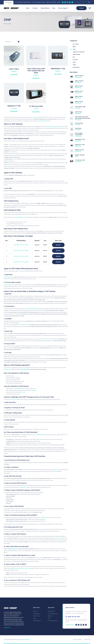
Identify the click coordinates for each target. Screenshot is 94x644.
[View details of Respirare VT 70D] (14, 93)
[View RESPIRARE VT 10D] (72, 140)
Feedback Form (51, 611)
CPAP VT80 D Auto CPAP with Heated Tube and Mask (36, 71)
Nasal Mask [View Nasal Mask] (78, 128)
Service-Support (63, 8)
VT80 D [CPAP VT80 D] (21, 325)
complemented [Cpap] (40, 435)
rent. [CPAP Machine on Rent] (37, 214)
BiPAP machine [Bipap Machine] (45, 518)
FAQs (49, 618)
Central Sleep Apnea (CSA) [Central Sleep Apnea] (33, 309)
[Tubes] (80, 65)
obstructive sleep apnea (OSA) (53, 126)
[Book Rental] (80, 67)
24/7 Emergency (9, 3)
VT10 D (27, 325)
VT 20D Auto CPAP (36, 106)
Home (28, 8)
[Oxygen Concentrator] (80, 52)
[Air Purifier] (80, 44)
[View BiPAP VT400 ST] (72, 82)
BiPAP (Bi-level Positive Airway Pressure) (21, 568)
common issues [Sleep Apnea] (15, 399)
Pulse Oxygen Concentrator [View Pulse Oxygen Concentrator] (79, 134)
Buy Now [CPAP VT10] (58, 251)
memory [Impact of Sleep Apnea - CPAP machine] (23, 392)
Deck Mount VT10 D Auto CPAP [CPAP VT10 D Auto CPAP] (21, 251)
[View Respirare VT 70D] (72, 145)
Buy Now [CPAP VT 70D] (58, 262)
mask (40, 132)
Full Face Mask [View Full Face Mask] (79, 123)
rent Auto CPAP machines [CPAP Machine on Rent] (21, 217)
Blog (54, 8)
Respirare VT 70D (14, 106)
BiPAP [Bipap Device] (11, 524)
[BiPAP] (80, 47)
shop (10, 24)
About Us (35, 611)
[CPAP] (80, 49)
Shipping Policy (37, 614)
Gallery (35, 618)
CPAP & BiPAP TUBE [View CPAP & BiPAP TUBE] (80, 107)
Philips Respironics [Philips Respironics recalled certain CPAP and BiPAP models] (13, 549)
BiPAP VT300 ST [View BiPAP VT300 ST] (79, 76)
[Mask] (80, 62)
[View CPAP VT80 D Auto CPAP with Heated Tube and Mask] (72, 118)
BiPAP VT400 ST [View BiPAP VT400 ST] (79, 81)
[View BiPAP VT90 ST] (72, 102)
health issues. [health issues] (7, 369)
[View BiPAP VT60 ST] (72, 87)
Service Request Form (53, 621)
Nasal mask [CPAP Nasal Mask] (6, 277)
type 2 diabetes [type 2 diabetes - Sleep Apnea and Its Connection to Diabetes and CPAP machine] (33, 390)
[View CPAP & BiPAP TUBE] (72, 108)
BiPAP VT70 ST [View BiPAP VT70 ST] (79, 91)
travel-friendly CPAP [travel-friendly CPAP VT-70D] (42, 121)
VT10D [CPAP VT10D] (51, 339)
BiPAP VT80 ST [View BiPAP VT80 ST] (79, 96)
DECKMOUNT (26, 640)
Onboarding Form (37, 621)
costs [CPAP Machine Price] (31, 203)
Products (35, 8)
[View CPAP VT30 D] (72, 113)
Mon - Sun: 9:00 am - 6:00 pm (54, 2)
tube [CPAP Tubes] (15, 159)
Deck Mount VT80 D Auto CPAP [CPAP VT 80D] (21, 256)
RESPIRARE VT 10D (58, 69)
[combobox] (77, 2)
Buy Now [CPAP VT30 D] (58, 245)
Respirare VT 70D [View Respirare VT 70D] (80, 145)
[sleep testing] (80, 55)
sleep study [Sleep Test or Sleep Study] (23, 487)
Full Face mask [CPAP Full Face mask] (7, 285)
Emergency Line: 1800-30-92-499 (23, 2)
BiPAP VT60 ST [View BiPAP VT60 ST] (79, 86)
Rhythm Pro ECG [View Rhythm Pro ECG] (79, 150)
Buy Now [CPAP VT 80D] (58, 256)
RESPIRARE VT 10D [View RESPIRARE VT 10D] (80, 139)
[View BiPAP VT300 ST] (72, 77)
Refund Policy (36, 616)
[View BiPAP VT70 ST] (72, 92)
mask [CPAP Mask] (7, 165)
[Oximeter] (80, 60)
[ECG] (80, 57)
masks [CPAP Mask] (21, 271)
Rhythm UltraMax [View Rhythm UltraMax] (80, 155)
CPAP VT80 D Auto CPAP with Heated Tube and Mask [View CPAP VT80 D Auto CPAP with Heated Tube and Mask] (83, 118)
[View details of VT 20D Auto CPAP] (36, 93)
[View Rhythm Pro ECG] (72, 151)
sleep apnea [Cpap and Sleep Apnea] (55, 470)
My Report (50, 616)
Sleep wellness (45, 8)
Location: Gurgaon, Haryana (39, 2)
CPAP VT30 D (14, 69)
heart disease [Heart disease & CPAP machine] (18, 389)
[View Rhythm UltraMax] (72, 156)
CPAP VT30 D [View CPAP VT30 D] (79, 112)
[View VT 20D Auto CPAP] (72, 161)
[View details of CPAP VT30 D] (14, 56)
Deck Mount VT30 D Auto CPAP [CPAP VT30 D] (21, 245)
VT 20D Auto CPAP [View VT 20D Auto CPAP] (80, 160)
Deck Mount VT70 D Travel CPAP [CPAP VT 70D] (21, 262)
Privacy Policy (87, 640)
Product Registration (53, 614)
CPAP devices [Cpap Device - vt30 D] (59, 538)
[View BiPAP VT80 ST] (72, 97)
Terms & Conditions (78, 640)
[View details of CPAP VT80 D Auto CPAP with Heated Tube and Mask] (36, 56)
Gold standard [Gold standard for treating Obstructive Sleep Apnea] (25, 369)
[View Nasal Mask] (72, 129)
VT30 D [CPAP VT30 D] (45, 339)
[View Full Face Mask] (72, 124)
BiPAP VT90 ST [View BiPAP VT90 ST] (79, 102)
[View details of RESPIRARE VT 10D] (58, 56)
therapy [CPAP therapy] (34, 117)
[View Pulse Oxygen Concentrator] (72, 135)
